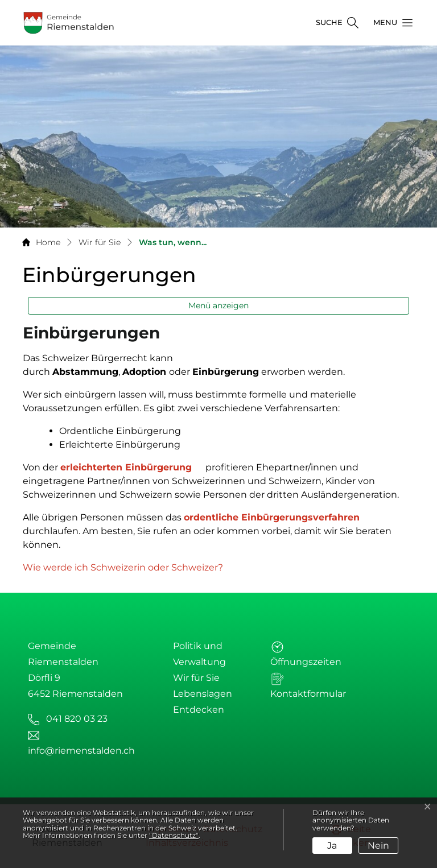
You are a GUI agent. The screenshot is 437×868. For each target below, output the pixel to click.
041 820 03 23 (77, 719)
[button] (390, 23)
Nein (378, 846)
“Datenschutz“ (174, 835)
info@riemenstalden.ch (81, 751)
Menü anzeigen (218, 305)
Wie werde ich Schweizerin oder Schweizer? (129, 567)
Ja (332, 846)
